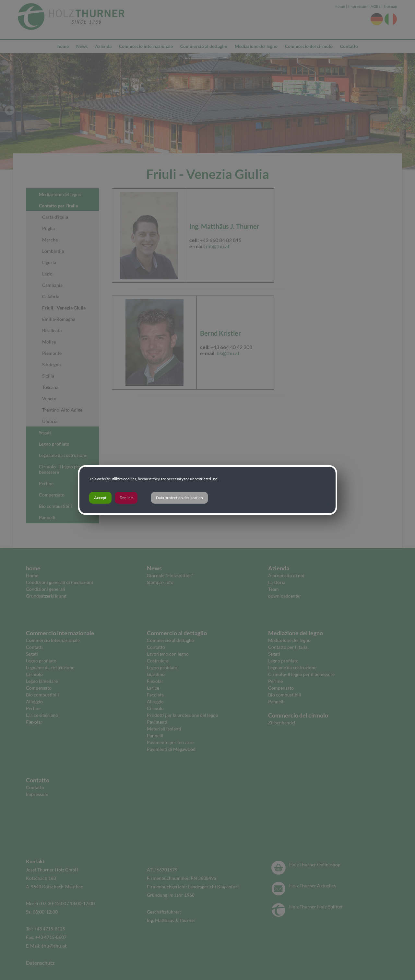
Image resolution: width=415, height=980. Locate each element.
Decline (126, 498)
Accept (100, 498)
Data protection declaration (179, 498)
